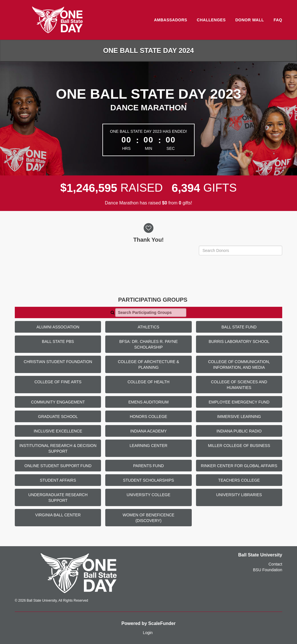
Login (148, 633)
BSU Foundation (268, 570)
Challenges (211, 20)
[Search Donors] (241, 250)
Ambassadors (171, 20)
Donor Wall (250, 20)
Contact (275, 564)
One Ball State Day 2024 (149, 50)
